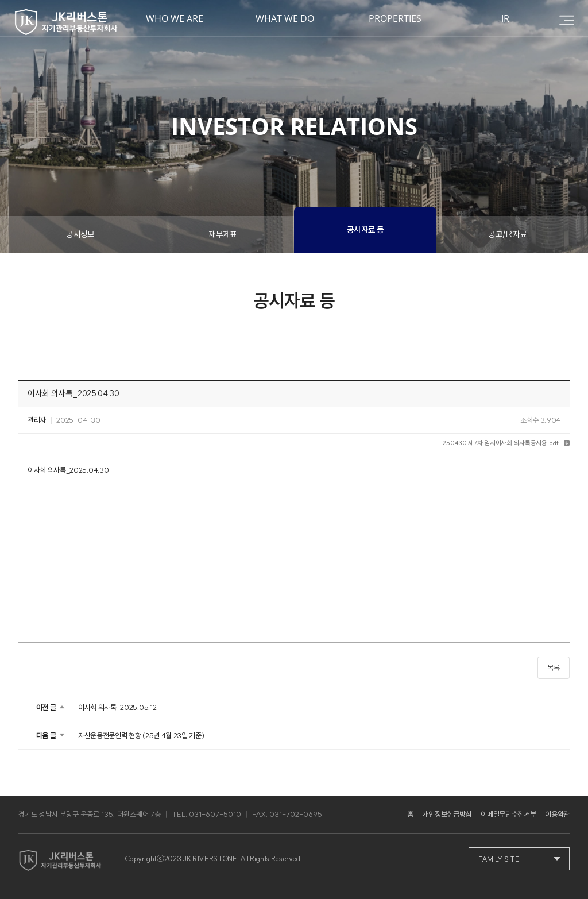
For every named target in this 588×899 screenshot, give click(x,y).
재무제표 (223, 234)
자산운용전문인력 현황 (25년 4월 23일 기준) (141, 735)
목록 (553, 668)
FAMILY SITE (499, 859)
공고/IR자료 (507, 234)
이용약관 (557, 814)
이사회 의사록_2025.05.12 (117, 707)
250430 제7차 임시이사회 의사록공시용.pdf (500, 443)
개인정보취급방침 (447, 814)
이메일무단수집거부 (508, 814)
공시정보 (80, 234)
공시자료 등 (365, 230)
